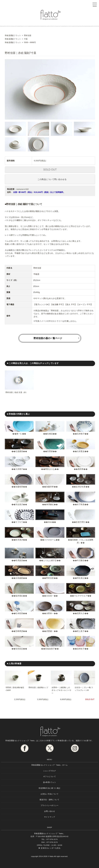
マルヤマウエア (81, 596)
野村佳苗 (50, 578)
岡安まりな (50, 469)
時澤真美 (19, 560)
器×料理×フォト (49, 782)
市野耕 (50, 451)
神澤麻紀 (50, 504)
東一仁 (19, 434)
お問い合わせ (49, 811)
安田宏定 (19, 649)
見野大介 (81, 613)
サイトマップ (49, 817)
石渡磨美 (19, 451)
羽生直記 (81, 578)
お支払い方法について (50, 794)
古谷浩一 (50, 596)
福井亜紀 (19, 596)
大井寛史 (81, 451)
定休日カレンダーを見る (51, 848)
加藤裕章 (19, 487)
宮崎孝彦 (19, 631)
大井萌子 (19, 469)
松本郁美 (19, 613)
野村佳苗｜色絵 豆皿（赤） (17, 392)
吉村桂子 (81, 649)
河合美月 (19, 504)
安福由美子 (50, 649)
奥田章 (81, 469)
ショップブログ (49, 771)
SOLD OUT (50, 170)
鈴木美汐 (19, 540)
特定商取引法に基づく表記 (49, 788)
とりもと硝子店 (50, 560)
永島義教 (19, 578)
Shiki (50, 522)
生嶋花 (50, 434)
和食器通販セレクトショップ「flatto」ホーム (49, 765)
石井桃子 (81, 434)
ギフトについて (49, 776)
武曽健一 (50, 631)
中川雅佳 (81, 560)
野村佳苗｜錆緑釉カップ (38, 688)
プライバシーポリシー (50, 805)
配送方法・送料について (50, 800)
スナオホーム (50, 540)
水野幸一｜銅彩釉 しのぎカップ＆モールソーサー (61, 690)
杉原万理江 (81, 522)
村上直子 (81, 631)
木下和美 (81, 504)
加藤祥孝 (50, 487)
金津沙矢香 (81, 487)
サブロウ (19, 522)
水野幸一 (50, 613)
